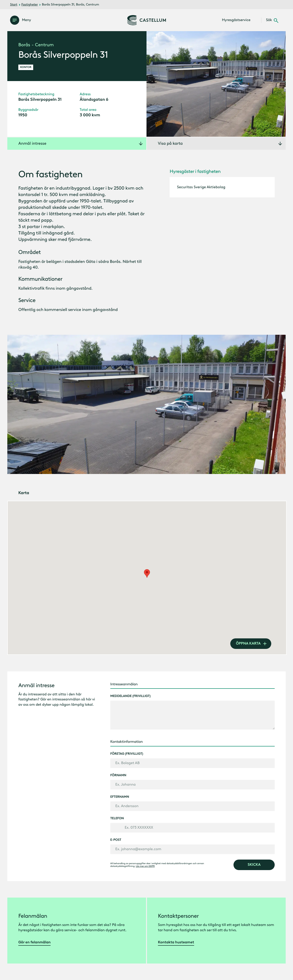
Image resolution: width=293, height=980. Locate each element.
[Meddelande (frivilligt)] (193, 715)
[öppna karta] (251, 644)
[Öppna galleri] (216, 84)
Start (14, 4)
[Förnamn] (193, 785)
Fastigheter (30, 4)
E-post (116, 840)
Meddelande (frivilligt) (130, 696)
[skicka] (254, 865)
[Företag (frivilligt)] (193, 763)
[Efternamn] (193, 806)
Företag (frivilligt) (127, 754)
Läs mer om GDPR (145, 866)
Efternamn (120, 797)
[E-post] (193, 849)
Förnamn (118, 775)
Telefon (117, 818)
